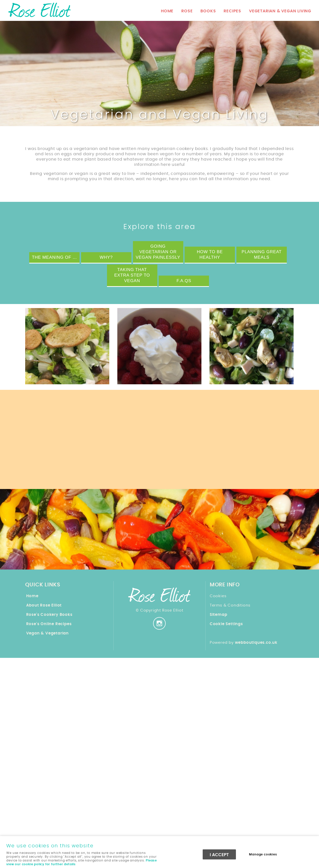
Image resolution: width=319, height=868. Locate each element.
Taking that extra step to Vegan (132, 275)
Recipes (232, 11)
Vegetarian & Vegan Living (280, 11)
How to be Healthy (210, 255)
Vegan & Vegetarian (47, 633)
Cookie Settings (226, 624)
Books (208, 11)
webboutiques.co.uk (256, 643)
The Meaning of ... (54, 257)
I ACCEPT (219, 855)
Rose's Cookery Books (49, 615)
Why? (106, 257)
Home (167, 11)
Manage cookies (263, 855)
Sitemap (219, 615)
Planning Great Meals (262, 255)
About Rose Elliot (44, 605)
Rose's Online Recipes (49, 624)
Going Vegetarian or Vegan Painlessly (158, 252)
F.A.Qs (184, 281)
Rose (187, 11)
